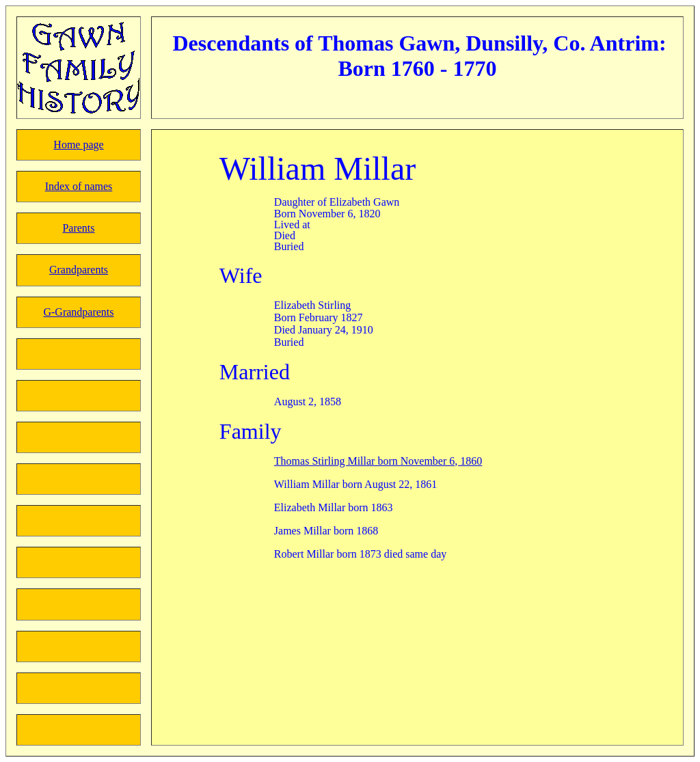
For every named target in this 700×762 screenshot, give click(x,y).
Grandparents (79, 270)
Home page (78, 145)
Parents (78, 228)
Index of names (79, 186)
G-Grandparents (78, 312)
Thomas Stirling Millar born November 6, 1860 (378, 461)
